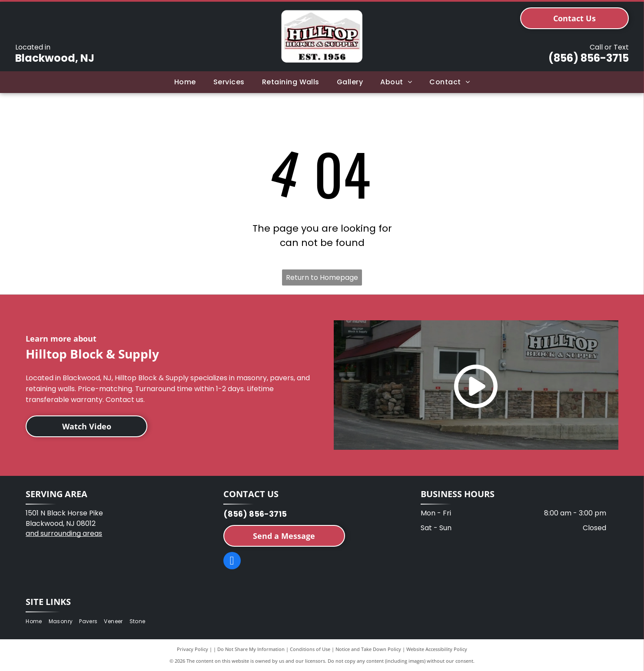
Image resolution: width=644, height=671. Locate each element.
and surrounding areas (64, 533)
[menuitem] (185, 82)
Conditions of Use (310, 649)
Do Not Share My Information (251, 649)
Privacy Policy (193, 649)
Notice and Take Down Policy (368, 649)
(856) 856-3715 (589, 58)
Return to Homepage (322, 277)
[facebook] (232, 562)
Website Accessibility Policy (437, 649)
